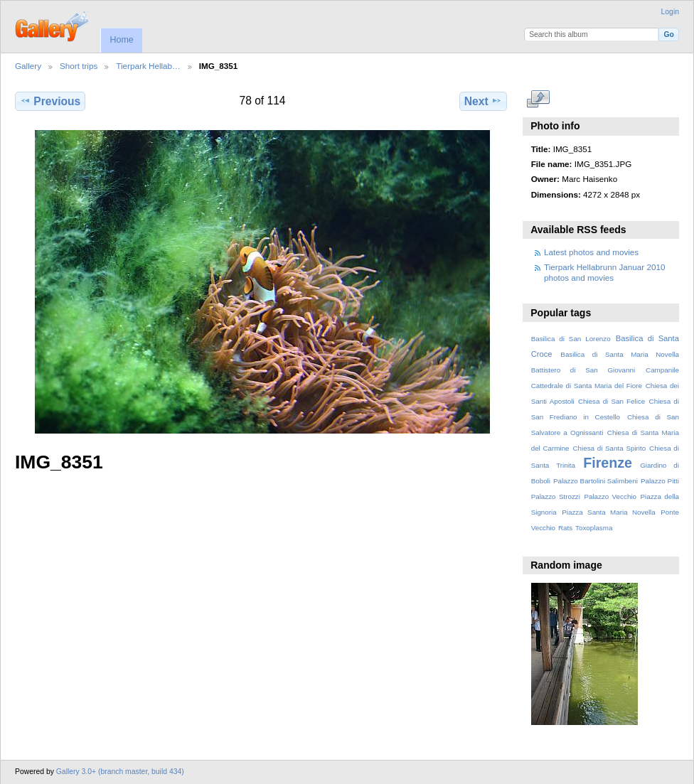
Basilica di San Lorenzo (571, 339)
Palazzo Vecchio (610, 496)
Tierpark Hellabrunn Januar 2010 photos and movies (604, 272)
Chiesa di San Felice (612, 401)
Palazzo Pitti (660, 481)
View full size (539, 100)
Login (670, 12)
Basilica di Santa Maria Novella (620, 354)
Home (121, 40)
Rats (565, 528)
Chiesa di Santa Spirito (609, 448)
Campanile (662, 370)
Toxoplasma (594, 528)
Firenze (608, 463)
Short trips (79, 66)
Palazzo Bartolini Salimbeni (596, 481)
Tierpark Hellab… (148, 66)
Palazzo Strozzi (556, 496)
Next (483, 101)
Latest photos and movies (591, 252)
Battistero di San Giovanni (583, 370)
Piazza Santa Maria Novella (609, 512)
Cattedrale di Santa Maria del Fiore (587, 386)
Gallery (28, 66)
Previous (50, 101)
